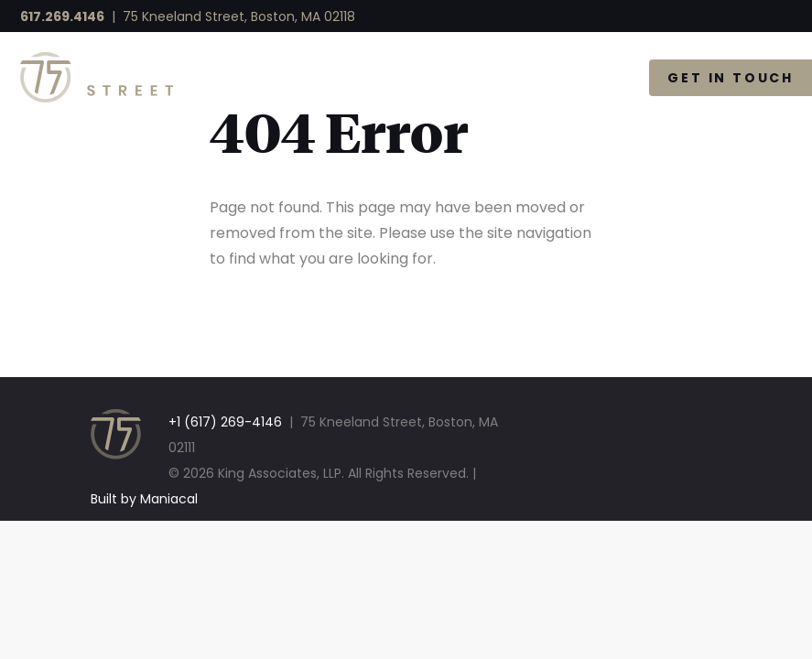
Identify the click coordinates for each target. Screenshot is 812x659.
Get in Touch (731, 78)
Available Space (379, 78)
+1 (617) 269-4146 (225, 422)
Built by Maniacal (144, 499)
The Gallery (553, 78)
